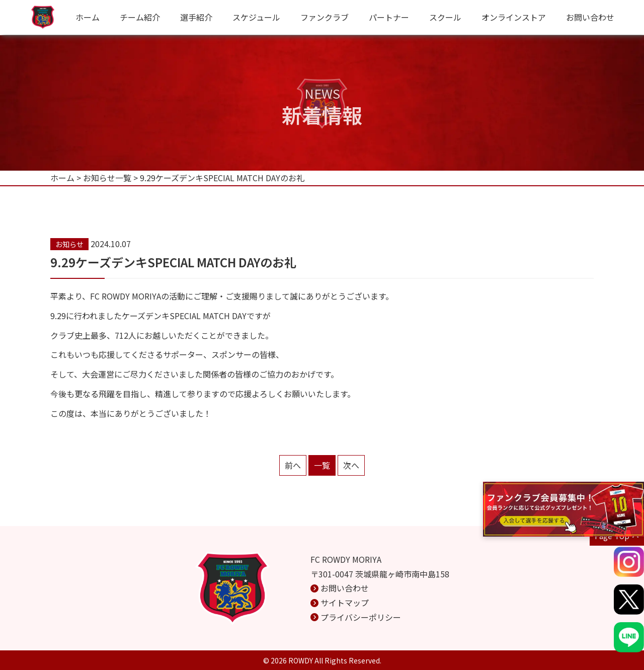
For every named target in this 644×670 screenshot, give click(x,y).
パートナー (389, 17)
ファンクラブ (325, 17)
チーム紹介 (140, 17)
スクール (445, 17)
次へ (351, 465)
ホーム (88, 17)
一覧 (322, 465)
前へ (293, 465)
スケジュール (256, 17)
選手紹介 (196, 17)
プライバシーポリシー (361, 617)
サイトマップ (345, 603)
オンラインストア (514, 17)
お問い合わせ (590, 17)
